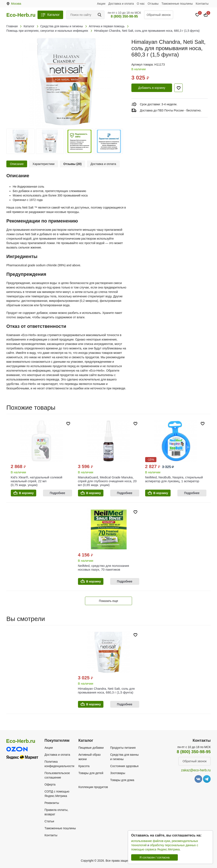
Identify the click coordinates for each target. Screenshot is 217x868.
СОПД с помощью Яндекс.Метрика (57, 794)
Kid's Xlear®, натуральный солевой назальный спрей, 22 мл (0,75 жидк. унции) (37, 481)
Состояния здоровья (124, 766)
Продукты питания (123, 748)
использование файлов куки (151, 841)
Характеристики (43, 164)
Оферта (50, 784)
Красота (84, 766)
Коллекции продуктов (93, 787)
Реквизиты (52, 803)
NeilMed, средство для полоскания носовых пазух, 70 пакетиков (104, 568)
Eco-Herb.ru (21, 15)
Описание (17, 164)
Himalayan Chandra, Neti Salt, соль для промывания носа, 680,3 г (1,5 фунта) (106, 690)
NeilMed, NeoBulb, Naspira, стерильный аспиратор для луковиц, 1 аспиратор (174, 479)
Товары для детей (91, 773)
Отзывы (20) (72, 164)
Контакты (202, 4)
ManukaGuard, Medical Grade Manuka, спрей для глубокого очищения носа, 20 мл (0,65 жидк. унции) (107, 481)
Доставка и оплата (121, 4)
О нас (141, 4)
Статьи (49, 821)
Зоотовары (118, 773)
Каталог (53, 15)
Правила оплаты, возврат (56, 812)
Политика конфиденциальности (59, 764)
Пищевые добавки (91, 748)
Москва (16, 4)
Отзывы (153, 4)
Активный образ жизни (89, 757)
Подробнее (58, 493)
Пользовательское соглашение (57, 775)
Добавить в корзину (152, 88)
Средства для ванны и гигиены (124, 757)
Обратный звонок (159, 15)
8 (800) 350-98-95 (124, 16)
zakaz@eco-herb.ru (196, 770)
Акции (101, 4)
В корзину (26, 493)
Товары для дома (122, 780)
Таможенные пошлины (177, 4)
